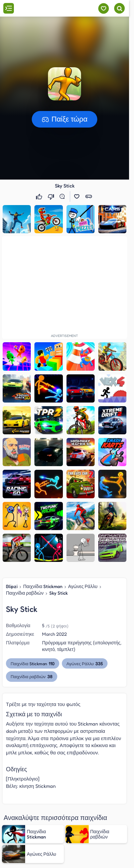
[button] (65, 84)
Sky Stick (59, 593)
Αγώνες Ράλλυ (83, 586)
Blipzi (12, 586)
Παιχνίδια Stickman (43, 586)
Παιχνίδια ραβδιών (25, 593)
